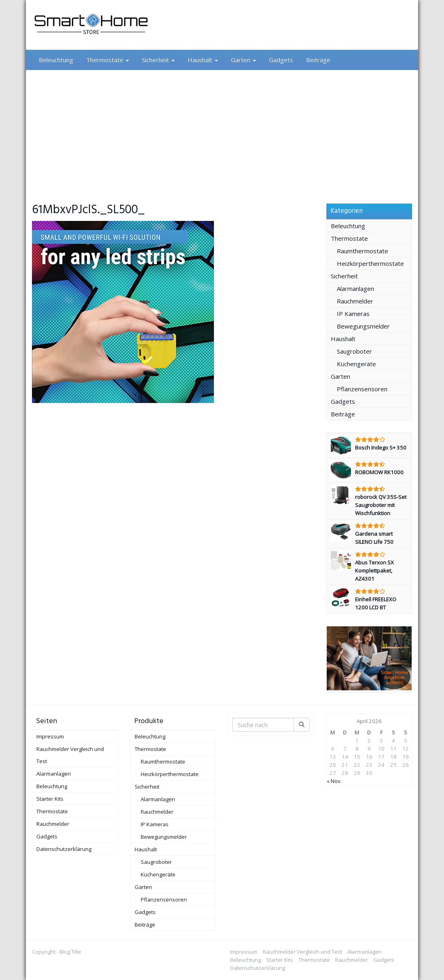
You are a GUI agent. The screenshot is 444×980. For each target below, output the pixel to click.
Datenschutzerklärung (64, 849)
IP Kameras (353, 314)
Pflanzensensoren (362, 389)
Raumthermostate (363, 251)
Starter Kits (50, 799)
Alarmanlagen (355, 288)
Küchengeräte (356, 364)
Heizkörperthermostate (370, 263)
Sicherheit (158, 60)
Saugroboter (354, 351)
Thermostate (108, 60)
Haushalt (203, 60)
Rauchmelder (355, 301)
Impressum (50, 736)
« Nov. (334, 781)
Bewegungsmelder (363, 326)
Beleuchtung (56, 60)
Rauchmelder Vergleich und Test (70, 755)
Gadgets (281, 60)
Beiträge (318, 60)
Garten (243, 60)
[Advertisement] (222, 131)
